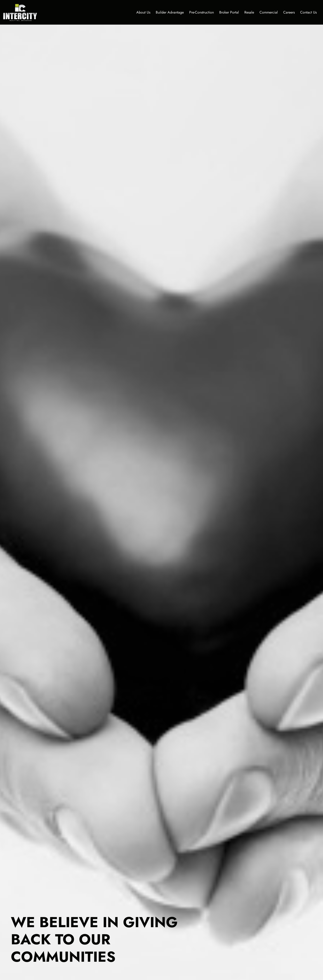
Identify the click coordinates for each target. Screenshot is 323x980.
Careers (289, 12)
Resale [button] (249, 12)
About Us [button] (143, 12)
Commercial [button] (269, 12)
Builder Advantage (170, 12)
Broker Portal (229, 12)
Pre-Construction (202, 12)
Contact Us (308, 12)
